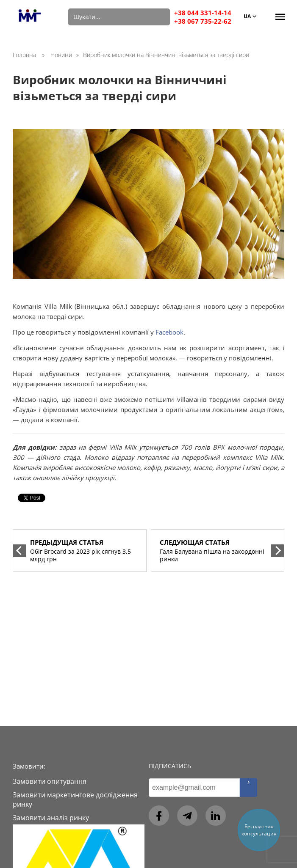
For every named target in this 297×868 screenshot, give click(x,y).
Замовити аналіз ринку (51, 818)
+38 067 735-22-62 (203, 21)
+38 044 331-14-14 (203, 13)
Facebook (169, 332)
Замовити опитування (50, 781)
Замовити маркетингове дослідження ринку (75, 799)
